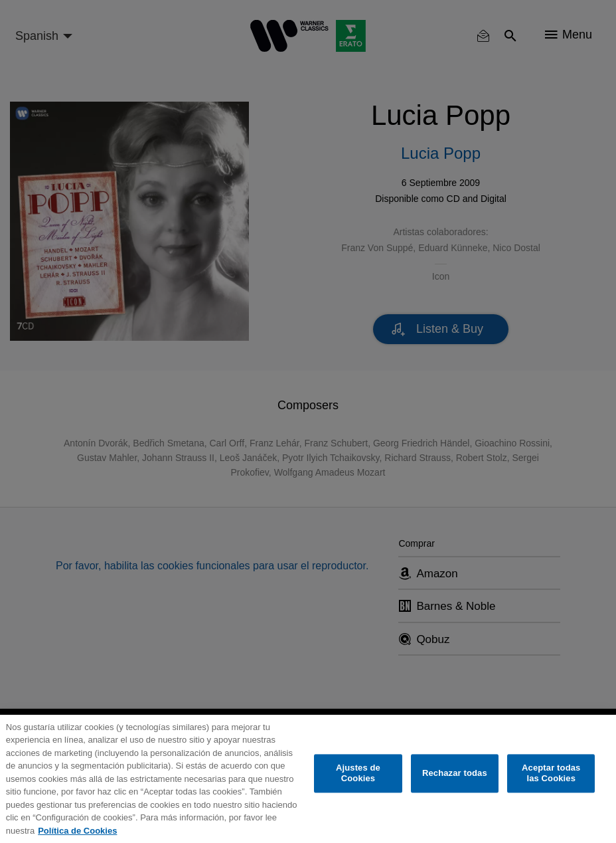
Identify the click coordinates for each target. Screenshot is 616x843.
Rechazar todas (455, 774)
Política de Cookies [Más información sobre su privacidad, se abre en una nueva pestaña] (77, 831)
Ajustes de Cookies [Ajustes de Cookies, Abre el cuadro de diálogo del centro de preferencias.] (358, 774)
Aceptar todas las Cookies (551, 774)
